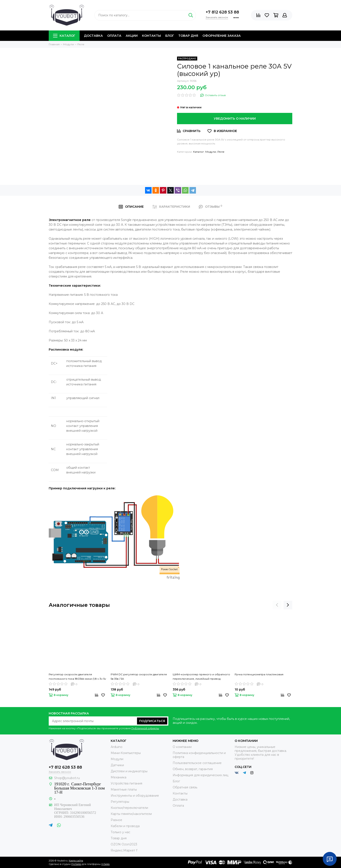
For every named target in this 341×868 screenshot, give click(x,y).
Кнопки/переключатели (129, 808)
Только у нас (120, 832)
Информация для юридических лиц (201, 775)
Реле (221, 152)
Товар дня (188, 36)
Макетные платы (124, 789)
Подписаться (152, 721)
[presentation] (277, 605)
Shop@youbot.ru (67, 778)
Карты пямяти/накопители (131, 814)
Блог (170, 36)
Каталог (64, 36)
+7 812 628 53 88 (222, 12)
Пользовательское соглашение (197, 763)
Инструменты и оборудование (135, 796)
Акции (132, 36)
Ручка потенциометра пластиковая (259, 674)
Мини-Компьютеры (126, 753)
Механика (119, 777)
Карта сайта (76, 861)
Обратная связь (185, 787)
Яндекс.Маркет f (124, 850)
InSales (105, 864)
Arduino (117, 747)
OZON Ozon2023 (124, 844)
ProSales (76, 864)
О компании (182, 747)
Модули (211, 152)
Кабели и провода (125, 826)
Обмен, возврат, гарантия (193, 769)
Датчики (117, 765)
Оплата (114, 36)
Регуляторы (120, 802)
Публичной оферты (145, 728)
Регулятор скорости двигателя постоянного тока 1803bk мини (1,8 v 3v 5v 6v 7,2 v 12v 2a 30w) (77, 677)
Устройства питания (126, 783)
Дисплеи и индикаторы (129, 771)
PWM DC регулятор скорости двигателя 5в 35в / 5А (139, 677)
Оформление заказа (222, 36)
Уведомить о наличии (235, 119)
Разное (116, 820)
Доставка (93, 36)
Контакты (151, 36)
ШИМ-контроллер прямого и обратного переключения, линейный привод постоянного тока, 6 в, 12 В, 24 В (201, 677)
